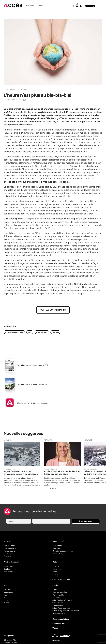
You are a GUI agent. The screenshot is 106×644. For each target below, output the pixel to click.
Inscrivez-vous (86, 521)
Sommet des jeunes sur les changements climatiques (40, 109)
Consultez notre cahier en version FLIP (32, 384)
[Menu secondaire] (101, 6)
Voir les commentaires (53, 310)
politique (55, 332)
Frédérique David (15, 100)
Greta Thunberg (42, 332)
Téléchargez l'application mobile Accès (33, 403)
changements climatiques (14, 332)
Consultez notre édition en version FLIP (33, 365)
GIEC (30, 332)
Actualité (8, 440)
